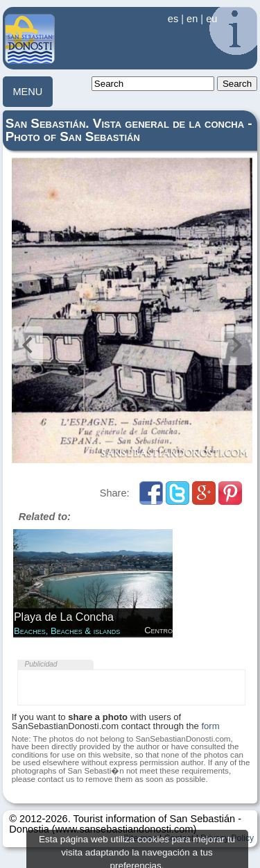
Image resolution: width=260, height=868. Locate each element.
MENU (27, 92)
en (192, 19)
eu (211, 19)
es (173, 19)
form (210, 726)
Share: (116, 493)
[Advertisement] (131, 687)
